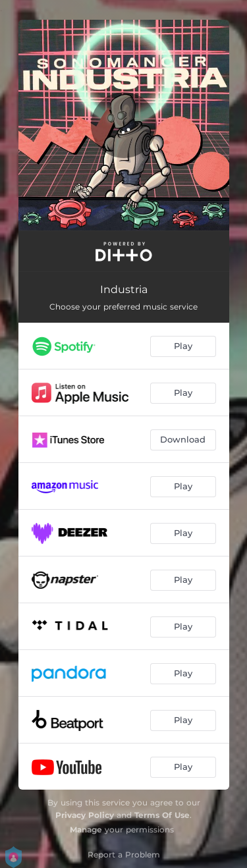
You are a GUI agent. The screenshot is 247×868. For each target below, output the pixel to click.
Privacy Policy (85, 815)
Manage (86, 829)
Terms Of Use (162, 815)
